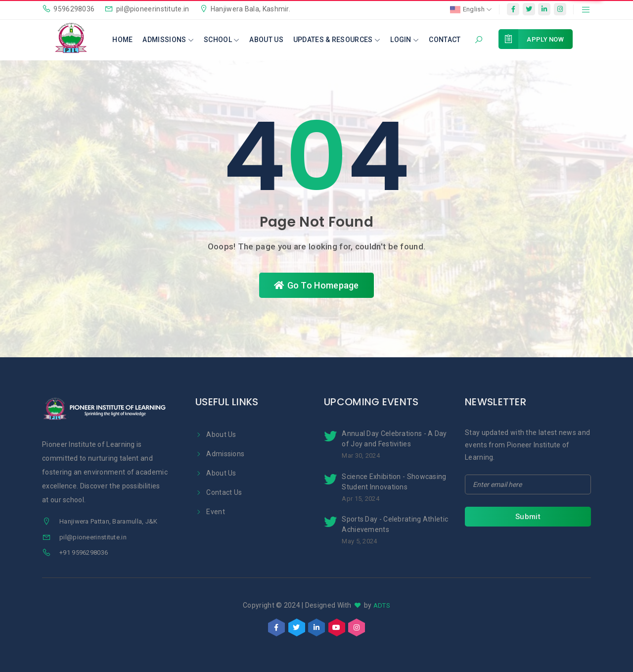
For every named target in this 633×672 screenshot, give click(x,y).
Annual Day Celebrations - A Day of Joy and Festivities (394, 439)
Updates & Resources (337, 40)
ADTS (382, 605)
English (471, 10)
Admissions (168, 40)
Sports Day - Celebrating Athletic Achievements (395, 524)
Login (405, 40)
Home (122, 40)
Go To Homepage (316, 285)
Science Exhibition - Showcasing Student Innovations (394, 482)
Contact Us (219, 492)
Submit (528, 517)
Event (210, 512)
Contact (445, 40)
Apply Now (541, 39)
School (222, 40)
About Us (266, 40)
